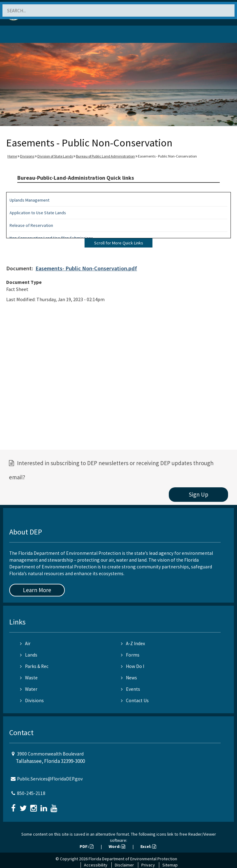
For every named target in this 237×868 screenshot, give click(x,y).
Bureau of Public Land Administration (105, 156)
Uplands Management (29, 200)
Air (25, 643)
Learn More (37, 590)
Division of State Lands (55, 156)
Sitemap (170, 865)
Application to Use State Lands (38, 213)
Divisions (27, 156)
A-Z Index (133, 643)
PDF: (87, 846)
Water (29, 689)
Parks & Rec (34, 666)
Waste (29, 678)
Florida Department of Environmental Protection (133, 859)
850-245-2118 (31, 793)
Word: (117, 846)
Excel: (148, 846)
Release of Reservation (31, 225)
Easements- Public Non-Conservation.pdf (86, 268)
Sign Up (199, 494)
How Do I (133, 666)
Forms (130, 655)
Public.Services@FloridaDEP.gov (50, 779)
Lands (29, 655)
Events (131, 689)
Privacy (148, 865)
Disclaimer (124, 865)
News (129, 678)
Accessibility (96, 865)
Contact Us (135, 700)
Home (12, 156)
